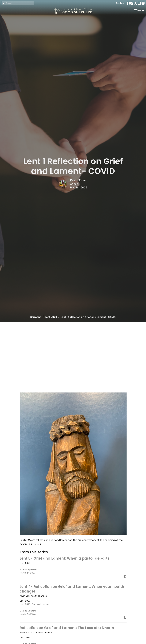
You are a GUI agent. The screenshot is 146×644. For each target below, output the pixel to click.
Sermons (36, 317)
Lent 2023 (51, 317)
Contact (120, 3)
